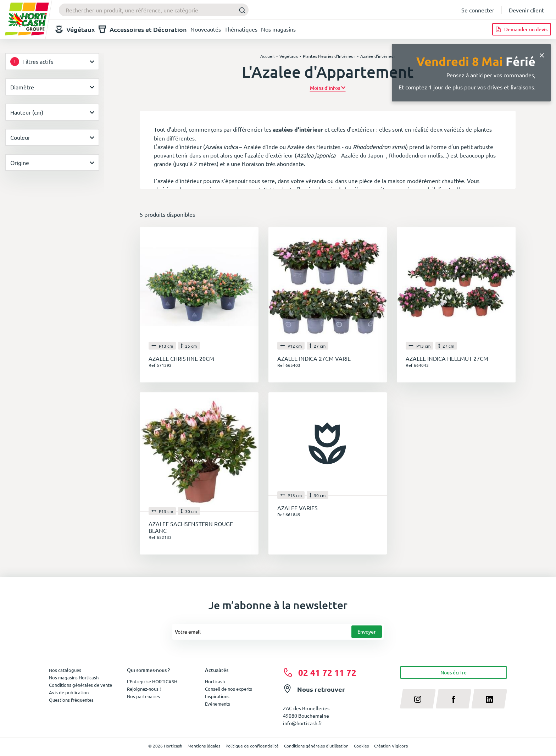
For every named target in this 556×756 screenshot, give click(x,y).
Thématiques (241, 29)
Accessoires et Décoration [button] (143, 29)
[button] (328, 88)
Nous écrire (454, 672)
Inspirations (217, 696)
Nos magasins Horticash (74, 677)
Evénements (218, 704)
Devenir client (526, 10)
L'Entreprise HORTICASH (152, 681)
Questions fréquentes (71, 700)
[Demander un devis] (522, 29)
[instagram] (418, 699)
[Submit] (240, 10)
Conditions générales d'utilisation (316, 746)
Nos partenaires (143, 696)
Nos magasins (278, 29)
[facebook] (454, 699)
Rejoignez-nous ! (144, 689)
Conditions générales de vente (80, 685)
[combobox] (154, 10)
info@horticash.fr (302, 723)
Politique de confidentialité (252, 746)
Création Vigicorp (391, 746)
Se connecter (478, 10)
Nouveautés (206, 29)
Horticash (215, 681)
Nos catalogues (65, 670)
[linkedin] (489, 699)
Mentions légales (204, 746)
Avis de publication (69, 692)
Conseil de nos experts (229, 689)
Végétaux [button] (75, 29)
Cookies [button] (361, 746)
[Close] (542, 54)
